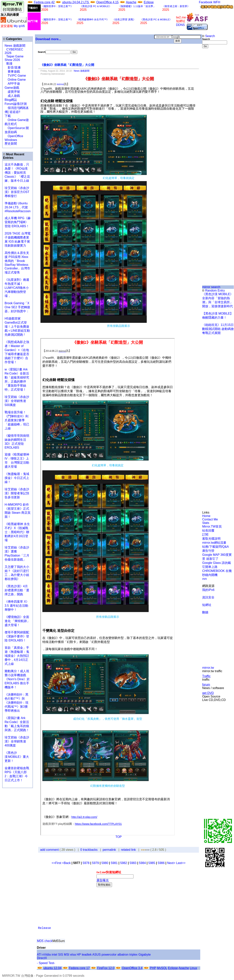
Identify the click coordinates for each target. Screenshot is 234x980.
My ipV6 (19, 26)
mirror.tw (208, 668)
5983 (133, 863)
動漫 (9, 63)
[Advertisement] (215, 113)
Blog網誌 (11, 100)
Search (208, 36)
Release (44, 928)
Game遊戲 (12, 88)
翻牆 (205, 612)
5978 (86, 863)
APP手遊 (12, 84)
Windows (11, 140)
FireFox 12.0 (106, 968)
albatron (123, 955)
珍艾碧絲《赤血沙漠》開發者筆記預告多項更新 (17, 493)
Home (206, 516)
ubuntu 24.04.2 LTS (76, 2)
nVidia (46, 955)
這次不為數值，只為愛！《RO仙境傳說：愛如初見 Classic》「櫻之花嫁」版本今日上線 (18, 173)
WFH (217, 2)
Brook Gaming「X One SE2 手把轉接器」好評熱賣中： (17, 307)
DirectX (42, 958)
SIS (61, 955)
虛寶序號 (12, 92)
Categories (12, 39)
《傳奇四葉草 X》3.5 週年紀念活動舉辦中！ (17, 606)
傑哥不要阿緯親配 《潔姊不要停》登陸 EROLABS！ (17, 636)
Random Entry (213, 290)
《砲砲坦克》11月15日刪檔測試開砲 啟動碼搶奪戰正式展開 (218, 329)
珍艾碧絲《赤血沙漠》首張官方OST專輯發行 (17, 192)
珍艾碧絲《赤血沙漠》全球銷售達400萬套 (17, 741)
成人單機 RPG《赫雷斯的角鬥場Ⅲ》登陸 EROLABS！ (18, 222)
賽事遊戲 (12, 72)
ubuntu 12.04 (52, 968)
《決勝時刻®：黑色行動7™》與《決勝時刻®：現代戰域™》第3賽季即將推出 (16, 703)
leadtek (87, 955)
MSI (67, 955)
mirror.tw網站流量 (214, 543)
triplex (133, 955)
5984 (143, 863)
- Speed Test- (46, 963)
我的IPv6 (208, 590)
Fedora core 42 (44, 2)
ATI (39, 955)
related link (128, 850)
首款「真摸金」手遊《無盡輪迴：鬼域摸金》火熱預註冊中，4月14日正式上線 (17, 656)
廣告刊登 (208, 551)
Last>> (181, 863)
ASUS (96, 955)
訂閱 (205, 535)
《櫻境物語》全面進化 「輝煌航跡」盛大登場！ (17, 621)
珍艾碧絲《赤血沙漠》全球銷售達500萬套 (17, 401)
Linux (193, 968)
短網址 (207, 605)
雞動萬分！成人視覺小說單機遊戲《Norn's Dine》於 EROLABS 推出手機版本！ (17, 679)
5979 (96, 863)
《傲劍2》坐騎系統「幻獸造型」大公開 (67, 65)
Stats (206, 523)
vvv (204, 579)
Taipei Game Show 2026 (14, 58)
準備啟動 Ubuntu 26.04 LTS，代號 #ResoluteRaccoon (18, 207)
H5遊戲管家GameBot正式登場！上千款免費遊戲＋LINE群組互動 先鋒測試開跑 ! (17, 327)
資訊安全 (208, 597)
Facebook (206, 2)
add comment (50, 850)
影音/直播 (13, 68)
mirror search (211, 287)
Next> (172, 863)
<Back (67, 863)
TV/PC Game (15, 76)
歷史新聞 (11, 144)
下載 (8, 116)
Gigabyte (145, 955)
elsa (73, 955)
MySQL (162, 968)
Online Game (15, 80)
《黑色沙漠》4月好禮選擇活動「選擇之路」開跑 (17, 590)
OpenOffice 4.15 (107, 2)
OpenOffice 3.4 (132, 968)
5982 (124, 863)
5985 (152, 863)
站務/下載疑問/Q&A (215, 547)
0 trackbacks (89, 850)
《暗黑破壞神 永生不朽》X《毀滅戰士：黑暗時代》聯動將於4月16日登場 (17, 532)
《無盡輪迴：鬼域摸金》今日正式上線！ (17, 478)
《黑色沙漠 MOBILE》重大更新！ (17, 757)
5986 (161, 863)
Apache (131, 2)
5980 (105, 863)
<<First (57, 863)
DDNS (180, 25)
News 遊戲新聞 (15, 46)
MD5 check (45, 941)
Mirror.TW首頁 (212, 526)
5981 (114, 863)
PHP (153, 968)
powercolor (109, 955)
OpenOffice (14, 136)
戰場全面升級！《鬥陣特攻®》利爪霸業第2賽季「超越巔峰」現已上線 (17, 420)
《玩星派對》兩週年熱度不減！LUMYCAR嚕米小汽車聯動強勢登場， (17, 288)
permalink (109, 850)
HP (79, 955)
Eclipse (149, 2)
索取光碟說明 (211, 539)
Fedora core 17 (79, 968)
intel (54, 955)
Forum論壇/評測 (16, 104)
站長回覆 (208, 531)
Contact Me (210, 519)
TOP (119, 837)
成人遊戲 (12, 96)
